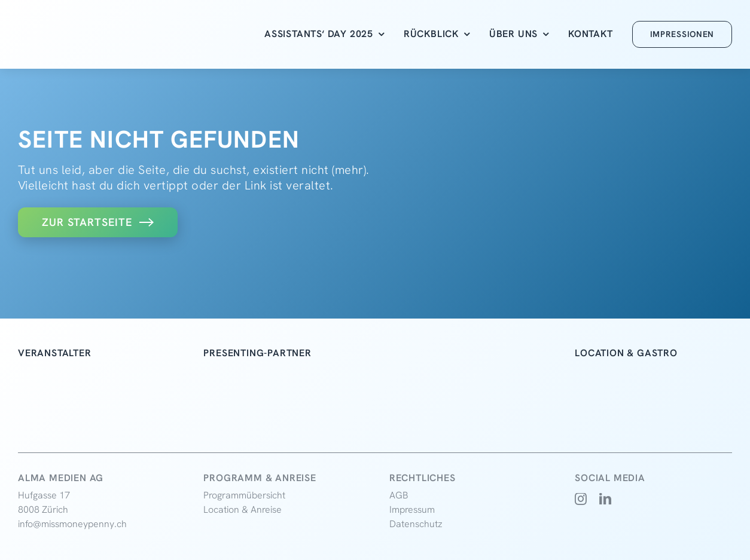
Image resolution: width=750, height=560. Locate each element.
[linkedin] (606, 499)
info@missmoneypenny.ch (72, 524)
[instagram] (581, 499)
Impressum (412, 509)
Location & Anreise (243, 509)
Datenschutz (416, 524)
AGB (399, 495)
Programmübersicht (244, 495)
